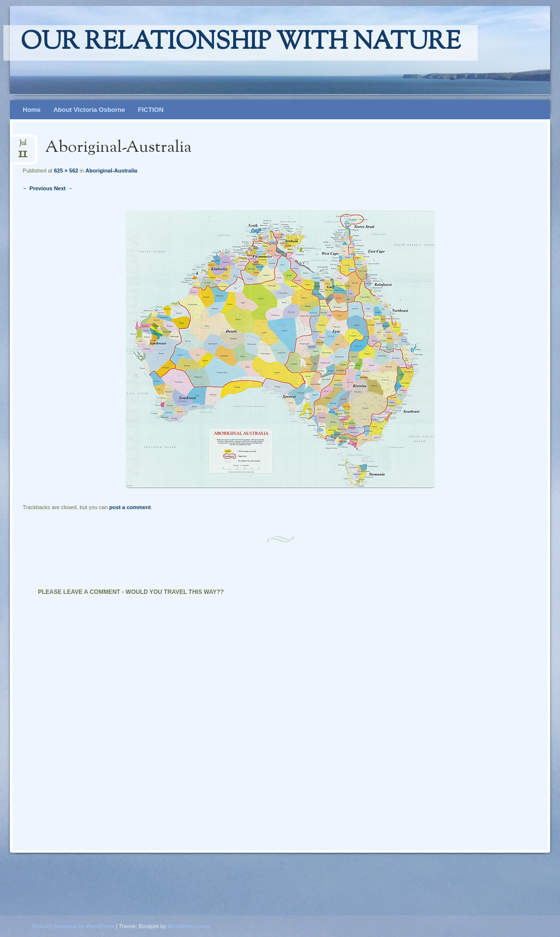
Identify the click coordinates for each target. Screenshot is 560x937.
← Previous (38, 188)
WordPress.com (188, 926)
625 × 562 (66, 171)
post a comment (130, 507)
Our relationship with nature (241, 43)
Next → (63, 188)
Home (32, 110)
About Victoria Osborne (89, 110)
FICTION (151, 110)
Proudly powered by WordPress (73, 926)
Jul (23, 146)
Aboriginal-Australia (111, 171)
